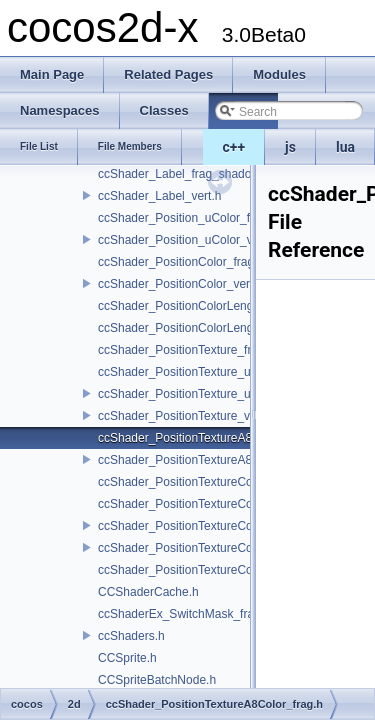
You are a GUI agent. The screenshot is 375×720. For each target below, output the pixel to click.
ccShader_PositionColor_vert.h (180, 284)
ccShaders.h (131, 636)
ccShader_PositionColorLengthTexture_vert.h (218, 328)
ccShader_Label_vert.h (159, 196)
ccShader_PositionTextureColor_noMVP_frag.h (223, 504)
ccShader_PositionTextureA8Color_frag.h (208, 438)
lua (345, 147)
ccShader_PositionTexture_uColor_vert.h (207, 394)
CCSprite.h (127, 658)
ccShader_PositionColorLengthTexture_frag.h (219, 306)
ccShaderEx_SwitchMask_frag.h (184, 614)
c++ (234, 147)
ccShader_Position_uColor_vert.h (187, 240)
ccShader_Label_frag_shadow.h (183, 174)
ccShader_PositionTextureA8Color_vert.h (207, 460)
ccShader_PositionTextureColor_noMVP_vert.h (223, 526)
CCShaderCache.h (148, 592)
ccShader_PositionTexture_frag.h (186, 350)
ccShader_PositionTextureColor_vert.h (200, 548)
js (290, 147)
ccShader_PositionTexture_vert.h (186, 416)
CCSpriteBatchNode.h (157, 680)
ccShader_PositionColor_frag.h (181, 262)
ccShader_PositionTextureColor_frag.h (200, 482)
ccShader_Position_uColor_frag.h (187, 218)
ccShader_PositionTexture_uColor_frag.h (207, 372)
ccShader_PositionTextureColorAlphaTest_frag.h (227, 570)
